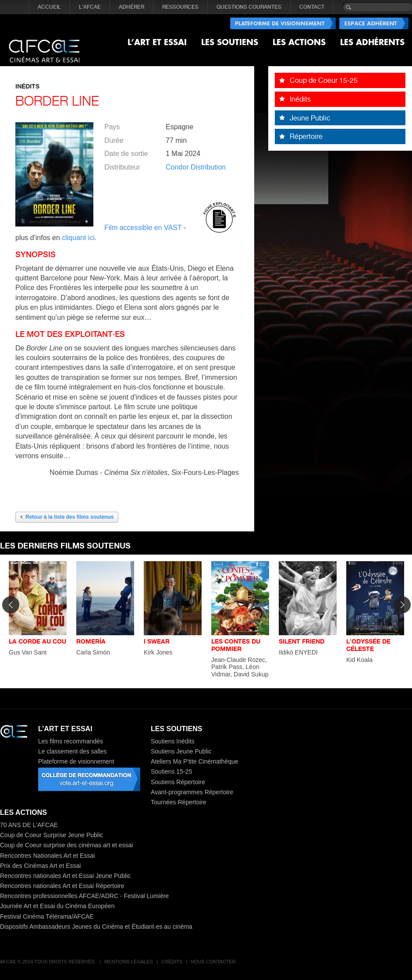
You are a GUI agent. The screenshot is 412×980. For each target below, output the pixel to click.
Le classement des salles (72, 751)
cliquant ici (78, 238)
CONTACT (312, 7)
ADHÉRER (131, 7)
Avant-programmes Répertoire (192, 792)
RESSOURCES (180, 7)
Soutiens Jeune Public (181, 751)
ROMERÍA (91, 641)
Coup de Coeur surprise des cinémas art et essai (66, 845)
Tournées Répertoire (179, 802)
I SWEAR (157, 641)
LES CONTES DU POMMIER (236, 645)
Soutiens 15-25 (171, 771)
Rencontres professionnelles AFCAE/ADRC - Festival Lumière (84, 896)
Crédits (172, 962)
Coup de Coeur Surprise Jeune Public (51, 835)
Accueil (49, 7)
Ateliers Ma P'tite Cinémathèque (195, 761)
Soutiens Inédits (173, 741)
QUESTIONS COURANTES (249, 7)
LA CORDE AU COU (37, 641)
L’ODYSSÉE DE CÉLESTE (368, 645)
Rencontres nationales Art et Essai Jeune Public (65, 876)
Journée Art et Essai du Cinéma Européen (57, 906)
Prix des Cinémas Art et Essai (40, 866)
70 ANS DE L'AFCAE (29, 825)
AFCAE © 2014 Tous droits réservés (48, 962)
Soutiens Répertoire (178, 782)
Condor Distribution (196, 167)
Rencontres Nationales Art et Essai (47, 856)
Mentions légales (129, 962)
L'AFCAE (90, 7)
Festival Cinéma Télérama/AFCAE (47, 916)
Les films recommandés (71, 741)
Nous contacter (213, 962)
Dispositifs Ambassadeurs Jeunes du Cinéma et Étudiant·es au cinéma (96, 927)
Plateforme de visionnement (76, 761)
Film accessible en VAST (144, 228)
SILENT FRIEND (302, 641)
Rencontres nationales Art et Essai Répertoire (62, 886)
